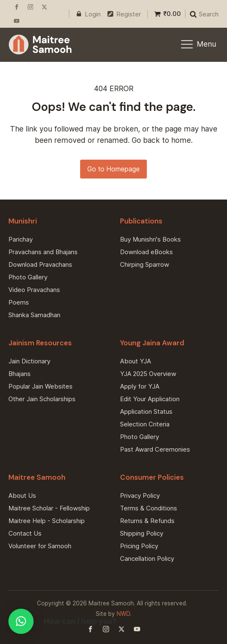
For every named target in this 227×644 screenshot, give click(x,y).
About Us (22, 495)
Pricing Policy (139, 546)
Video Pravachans (34, 290)
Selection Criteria (145, 424)
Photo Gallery (28, 277)
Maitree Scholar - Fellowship (49, 508)
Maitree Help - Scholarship (47, 521)
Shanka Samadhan (34, 315)
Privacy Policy (140, 495)
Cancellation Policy (147, 559)
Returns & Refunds (147, 521)
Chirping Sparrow (145, 264)
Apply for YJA (140, 386)
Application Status (146, 411)
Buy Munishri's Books (150, 239)
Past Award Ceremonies (155, 449)
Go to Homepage (113, 169)
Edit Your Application (150, 399)
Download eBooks (146, 252)
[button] (21, 621)
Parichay (21, 239)
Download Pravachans (40, 264)
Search (209, 14)
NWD (123, 614)
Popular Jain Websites (40, 386)
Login (93, 14)
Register (129, 14)
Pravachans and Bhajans (43, 252)
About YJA (136, 361)
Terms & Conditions (149, 508)
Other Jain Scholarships (42, 399)
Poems (19, 302)
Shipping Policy (142, 533)
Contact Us (25, 533)
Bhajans (20, 374)
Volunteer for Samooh (40, 546)
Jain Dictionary (29, 361)
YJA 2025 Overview (148, 374)
